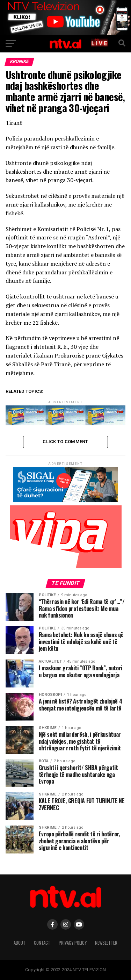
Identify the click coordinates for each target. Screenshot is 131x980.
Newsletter (106, 943)
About (20, 943)
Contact (42, 943)
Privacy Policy (73, 943)
